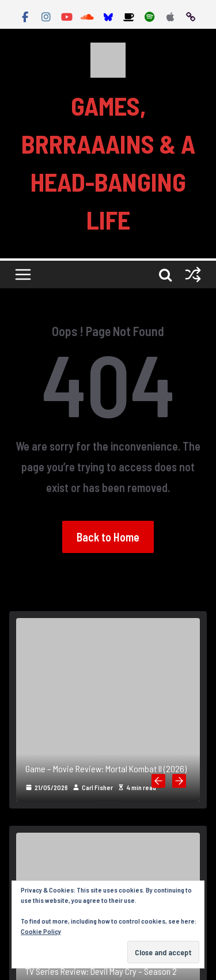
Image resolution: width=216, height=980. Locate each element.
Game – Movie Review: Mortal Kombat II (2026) (106, 769)
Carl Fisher (97, 787)
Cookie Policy (41, 931)
